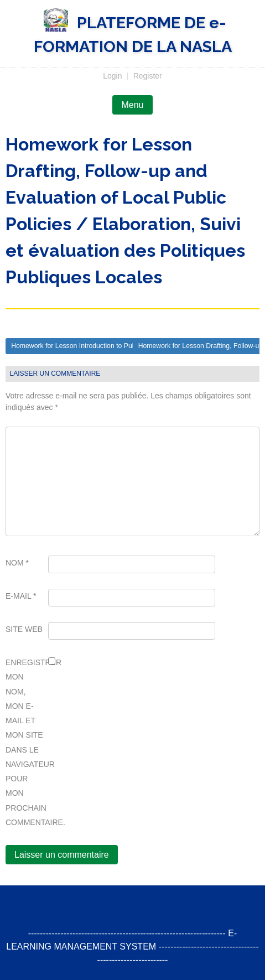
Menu (132, 105)
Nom (17, 563)
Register (148, 76)
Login (112, 76)
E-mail (21, 596)
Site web (24, 629)
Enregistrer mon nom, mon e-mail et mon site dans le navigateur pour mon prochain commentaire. (25, 742)
